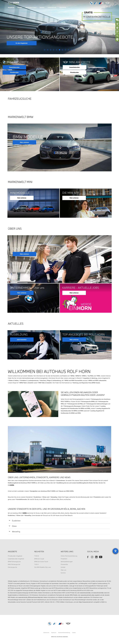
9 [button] (68, 50)
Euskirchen (37, 497)
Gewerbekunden (14, 67)
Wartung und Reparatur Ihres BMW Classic (86, 383)
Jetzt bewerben (22, 340)
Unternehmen (52, 7)
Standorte (63, 7)
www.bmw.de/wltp (85, 593)
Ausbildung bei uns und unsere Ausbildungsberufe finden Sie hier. (77, 483)
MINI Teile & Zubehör (45, 383)
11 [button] (74, 50)
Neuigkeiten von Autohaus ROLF (43, 491)
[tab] (59, 521)
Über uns (63, 570)
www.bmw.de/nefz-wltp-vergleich (90, 595)
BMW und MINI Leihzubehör (97, 380)
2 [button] (48, 50)
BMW (72, 376)
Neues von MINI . (67, 491)
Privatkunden (14, 72)
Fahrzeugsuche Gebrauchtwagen (97, 404)
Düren (45, 497)
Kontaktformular (22, 499)
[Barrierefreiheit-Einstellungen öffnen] (115, 551)
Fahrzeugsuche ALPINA (75, 404)
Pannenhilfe (64, 564)
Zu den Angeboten (22, 43)
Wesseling (54, 497)
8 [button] (65, 50)
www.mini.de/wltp (98, 593)
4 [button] (54, 50)
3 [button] (51, 50)
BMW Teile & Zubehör (26, 383)
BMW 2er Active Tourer (41, 562)
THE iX (36, 564)
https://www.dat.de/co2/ (86, 602)
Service (42, 7)
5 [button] (57, 50)
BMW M (78, 376)
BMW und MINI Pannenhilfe (73, 380)
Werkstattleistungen (67, 562)
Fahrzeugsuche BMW (88, 401)
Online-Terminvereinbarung (69, 556)
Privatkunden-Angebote (15, 556)
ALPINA (91, 376)
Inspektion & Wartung (90, 378)
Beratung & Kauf (31, 7)
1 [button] (45, 50)
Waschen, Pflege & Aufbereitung (51, 380)
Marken (20, 7)
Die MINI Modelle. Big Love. (43, 567)
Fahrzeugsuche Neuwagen (72, 406)
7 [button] (63, 50)
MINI (99, 376)
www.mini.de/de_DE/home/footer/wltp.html (31, 597)
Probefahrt (97, 497)
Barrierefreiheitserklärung (64, 632)
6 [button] (60, 50)
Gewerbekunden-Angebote (16, 559)
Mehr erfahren (24, 142)
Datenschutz (46, 632)
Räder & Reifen (14, 380)
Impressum (54, 632)
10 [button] (71, 50)
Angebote (11, 7)
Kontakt (63, 567)
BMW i (84, 376)
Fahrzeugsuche (12, 567)
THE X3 (37, 556)
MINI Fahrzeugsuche (14, 564)
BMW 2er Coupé (39, 559)
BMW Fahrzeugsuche (14, 562)
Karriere (63, 573)
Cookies (74, 632)
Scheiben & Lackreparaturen (29, 380)
